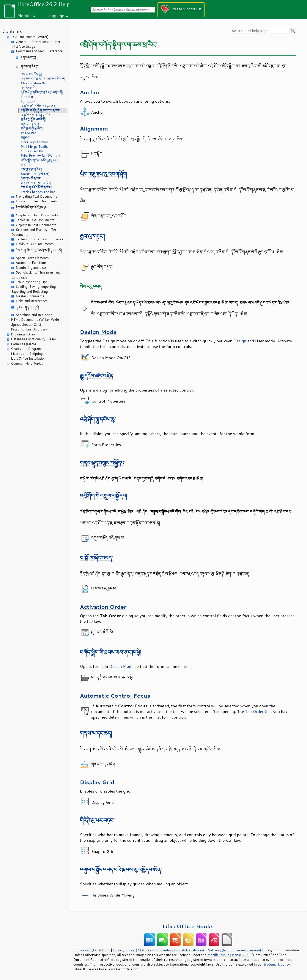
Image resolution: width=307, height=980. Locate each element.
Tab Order (254, 711)
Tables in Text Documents (35, 220)
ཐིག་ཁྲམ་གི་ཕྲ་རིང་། (31, 178)
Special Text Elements (32, 258)
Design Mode (98, 332)
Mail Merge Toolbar (35, 147)
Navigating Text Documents (36, 196)
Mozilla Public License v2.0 (228, 955)
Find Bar (27, 97)
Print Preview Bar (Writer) (40, 156)
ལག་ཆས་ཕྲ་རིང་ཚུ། (31, 74)
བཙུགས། (25, 138)
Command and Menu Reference (39, 51)
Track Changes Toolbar (38, 192)
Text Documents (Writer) (30, 37)
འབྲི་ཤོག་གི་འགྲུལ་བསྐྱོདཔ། (103, 496)
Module (24, 15)
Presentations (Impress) (29, 329)
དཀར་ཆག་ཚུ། (28, 57)
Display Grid (97, 782)
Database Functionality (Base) (33, 339)
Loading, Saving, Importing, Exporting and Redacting (34, 289)
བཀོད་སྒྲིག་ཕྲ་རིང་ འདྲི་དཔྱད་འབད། (40, 160)
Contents (12, 31)
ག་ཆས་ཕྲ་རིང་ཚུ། (30, 66)
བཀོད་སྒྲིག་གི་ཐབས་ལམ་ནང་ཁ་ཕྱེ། (111, 652)
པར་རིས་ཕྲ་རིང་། (29, 88)
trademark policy (277, 964)
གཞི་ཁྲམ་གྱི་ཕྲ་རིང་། (32, 128)
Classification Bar (34, 83)
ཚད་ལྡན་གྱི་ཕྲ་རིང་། (31, 169)
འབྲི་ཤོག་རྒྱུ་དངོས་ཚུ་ (98, 419)
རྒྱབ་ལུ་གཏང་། (92, 236)
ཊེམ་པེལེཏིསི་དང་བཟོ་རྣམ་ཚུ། (31, 207)
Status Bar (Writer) (35, 174)
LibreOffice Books (188, 926)
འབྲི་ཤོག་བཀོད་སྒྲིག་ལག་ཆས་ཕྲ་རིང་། (41, 110)
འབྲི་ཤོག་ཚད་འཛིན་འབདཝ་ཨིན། (39, 106)
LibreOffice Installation (28, 358)
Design (240, 341)
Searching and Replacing (34, 315)
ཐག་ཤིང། (25, 165)
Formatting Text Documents (37, 201)
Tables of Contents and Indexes (39, 239)
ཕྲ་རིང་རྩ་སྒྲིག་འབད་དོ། (33, 119)
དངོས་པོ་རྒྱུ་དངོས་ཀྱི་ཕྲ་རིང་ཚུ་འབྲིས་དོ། (42, 92)
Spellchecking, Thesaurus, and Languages (36, 275)
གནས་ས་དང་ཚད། (96, 733)
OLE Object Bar (32, 151)
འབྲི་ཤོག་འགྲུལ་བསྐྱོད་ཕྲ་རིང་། (37, 115)
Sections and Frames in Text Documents (35, 232)
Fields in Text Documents (35, 244)
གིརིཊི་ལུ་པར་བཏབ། (97, 820)
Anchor (90, 92)
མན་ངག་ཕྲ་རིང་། (30, 124)
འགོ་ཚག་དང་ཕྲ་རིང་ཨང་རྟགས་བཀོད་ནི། (43, 79)
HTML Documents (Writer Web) (35, 320)
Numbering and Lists (31, 268)
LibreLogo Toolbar (34, 142)
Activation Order (103, 607)
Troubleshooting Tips (32, 282)
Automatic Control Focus (115, 696)
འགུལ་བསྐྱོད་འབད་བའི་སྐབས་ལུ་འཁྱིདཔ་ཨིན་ (121, 869)
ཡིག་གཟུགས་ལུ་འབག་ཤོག (103, 174)
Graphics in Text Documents (37, 215)
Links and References (32, 301)
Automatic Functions (31, 263)
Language (55, 15)
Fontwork (28, 101)
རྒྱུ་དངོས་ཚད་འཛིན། (97, 376)
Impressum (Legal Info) (92, 950)
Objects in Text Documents (36, 225)
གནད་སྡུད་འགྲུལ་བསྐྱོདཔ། (103, 463)
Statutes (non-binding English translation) (171, 950)
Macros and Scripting (27, 354)
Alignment (94, 128)
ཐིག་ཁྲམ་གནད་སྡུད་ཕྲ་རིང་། (36, 183)
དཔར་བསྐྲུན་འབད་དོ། (27, 307)
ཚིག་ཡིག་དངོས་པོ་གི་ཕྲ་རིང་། (36, 187)
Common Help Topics (27, 363)
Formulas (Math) (24, 344)
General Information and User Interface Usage (36, 44)
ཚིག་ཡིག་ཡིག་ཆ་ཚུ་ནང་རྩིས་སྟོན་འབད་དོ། (39, 250)
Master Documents (30, 296)
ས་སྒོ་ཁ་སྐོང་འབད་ (96, 558)
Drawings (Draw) (24, 334)
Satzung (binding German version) (235, 950)
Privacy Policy (124, 950)
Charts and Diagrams (27, 349)
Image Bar (28, 133)
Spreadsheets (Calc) (26, 325)
